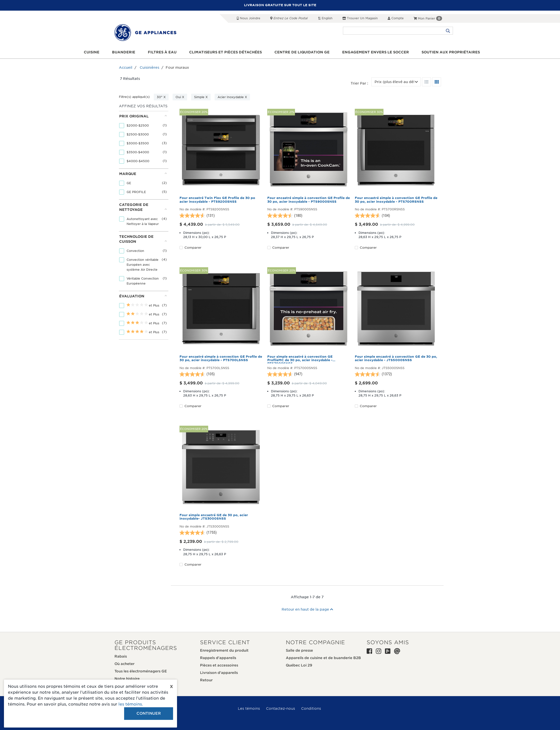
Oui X (180, 97)
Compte (396, 18)
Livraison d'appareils (219, 673)
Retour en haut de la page (307, 609)
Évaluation (143, 296)
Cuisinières (149, 67)
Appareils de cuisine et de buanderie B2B (323, 658)
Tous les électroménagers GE (141, 671)
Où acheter (124, 664)
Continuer (149, 713)
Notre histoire (127, 679)
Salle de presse (299, 650)
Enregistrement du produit (224, 650)
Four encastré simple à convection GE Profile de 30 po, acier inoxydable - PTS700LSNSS (221, 358)
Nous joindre (249, 18)
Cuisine (92, 52)
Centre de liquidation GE (302, 52)
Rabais (121, 656)
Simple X (201, 97)
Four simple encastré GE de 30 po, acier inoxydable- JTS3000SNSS (214, 517)
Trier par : (359, 83)
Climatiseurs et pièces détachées (225, 52)
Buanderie (124, 52)
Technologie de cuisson (143, 239)
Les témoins (249, 708)
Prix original (143, 116)
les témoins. (131, 704)
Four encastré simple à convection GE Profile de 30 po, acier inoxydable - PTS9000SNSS (309, 200)
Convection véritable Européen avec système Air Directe (143, 265)
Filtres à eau (162, 52)
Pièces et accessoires (219, 665)
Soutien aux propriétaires (451, 52)
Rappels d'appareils (218, 658)
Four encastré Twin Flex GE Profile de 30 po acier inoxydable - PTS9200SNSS (217, 200)
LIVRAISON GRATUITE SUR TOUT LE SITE (280, 5)
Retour (206, 680)
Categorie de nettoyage (143, 207)
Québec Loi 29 (299, 665)
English (325, 18)
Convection (136, 251)
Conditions (311, 708)
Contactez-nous (280, 708)
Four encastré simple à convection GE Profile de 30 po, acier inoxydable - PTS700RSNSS (396, 200)
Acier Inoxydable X (232, 97)
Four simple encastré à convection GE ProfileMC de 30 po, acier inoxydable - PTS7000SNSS (300, 359)
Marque (143, 174)
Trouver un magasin (360, 18)
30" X (161, 97)
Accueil (126, 67)
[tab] (143, 140)
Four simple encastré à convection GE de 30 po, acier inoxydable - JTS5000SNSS (396, 358)
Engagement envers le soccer (376, 52)
